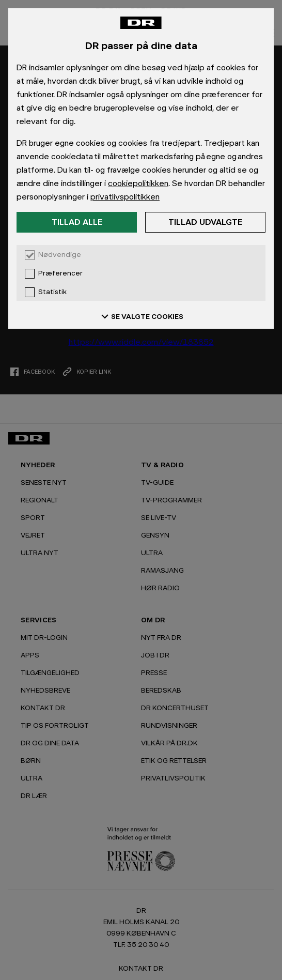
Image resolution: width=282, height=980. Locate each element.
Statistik (52, 292)
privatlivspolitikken (125, 197)
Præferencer (60, 273)
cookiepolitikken (138, 183)
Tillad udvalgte (205, 222)
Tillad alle (77, 222)
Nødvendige (60, 255)
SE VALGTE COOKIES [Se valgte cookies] (141, 316)
